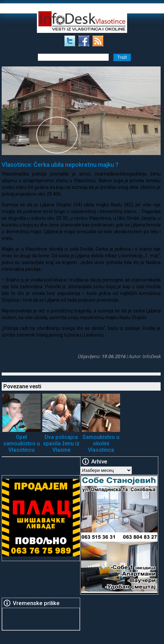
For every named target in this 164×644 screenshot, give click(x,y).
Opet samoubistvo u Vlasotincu (22, 443)
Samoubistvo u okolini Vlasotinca (101, 443)
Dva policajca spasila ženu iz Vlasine (61, 443)
